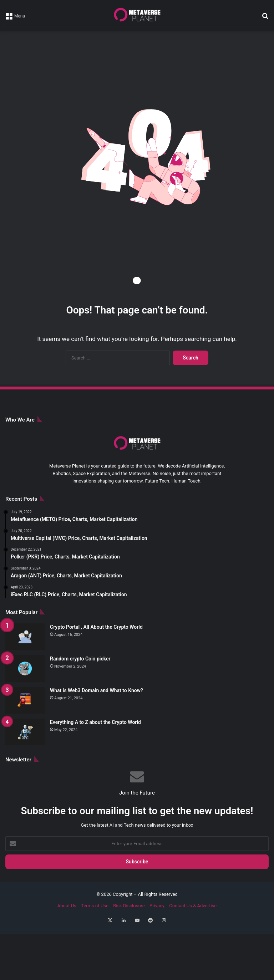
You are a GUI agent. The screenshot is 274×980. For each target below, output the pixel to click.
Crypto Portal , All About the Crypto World (96, 627)
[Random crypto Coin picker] (25, 668)
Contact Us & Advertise (193, 906)
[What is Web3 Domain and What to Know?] (25, 700)
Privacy (157, 906)
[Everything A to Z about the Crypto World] (25, 732)
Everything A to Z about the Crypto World (95, 722)
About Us (67, 906)
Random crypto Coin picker (80, 659)
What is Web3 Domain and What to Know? (97, 690)
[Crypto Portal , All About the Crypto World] (25, 637)
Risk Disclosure (129, 906)
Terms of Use (95, 906)
